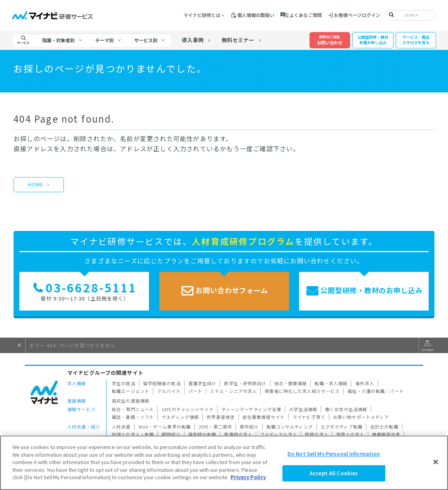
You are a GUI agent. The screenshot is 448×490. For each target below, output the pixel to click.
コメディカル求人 (279, 434)
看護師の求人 (238, 434)
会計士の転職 (384, 427)
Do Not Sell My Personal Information (334, 454)
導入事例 (193, 40)
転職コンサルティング (290, 427)
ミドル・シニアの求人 (233, 391)
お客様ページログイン (357, 15)
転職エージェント (131, 391)
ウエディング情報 (180, 417)
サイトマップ (427, 345)
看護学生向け (203, 383)
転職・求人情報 (331, 383)
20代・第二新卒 (215, 427)
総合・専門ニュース (133, 409)
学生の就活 (124, 383)
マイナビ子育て (309, 417)
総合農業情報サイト (264, 417)
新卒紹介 (249, 427)
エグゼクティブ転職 (342, 427)
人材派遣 (121, 427)
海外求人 (365, 383)
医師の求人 (317, 434)
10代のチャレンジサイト (188, 409)
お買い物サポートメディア (361, 417)
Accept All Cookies (334, 473)
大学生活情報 (303, 409)
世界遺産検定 (221, 417)
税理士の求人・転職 (133, 434)
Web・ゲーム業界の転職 (165, 427)
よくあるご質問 (306, 15)
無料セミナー (238, 40)
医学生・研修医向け (245, 383)
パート (195, 391)
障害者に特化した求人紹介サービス (302, 391)
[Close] (436, 462)
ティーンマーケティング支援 (252, 409)
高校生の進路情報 (131, 401)
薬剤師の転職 (203, 434)
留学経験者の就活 (162, 383)
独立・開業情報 (291, 383)
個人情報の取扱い (256, 15)
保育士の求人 (350, 434)
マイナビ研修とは (202, 15)
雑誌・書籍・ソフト (133, 417)
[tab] (62, 40)
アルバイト (169, 391)
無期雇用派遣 (386, 434)
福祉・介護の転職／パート (376, 391)
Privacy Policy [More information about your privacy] (248, 477)
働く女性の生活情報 (346, 409)
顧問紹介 (171, 434)
